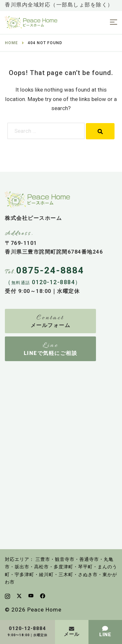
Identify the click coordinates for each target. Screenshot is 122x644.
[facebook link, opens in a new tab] (43, 596)
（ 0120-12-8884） (43, 282)
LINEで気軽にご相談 (51, 353)
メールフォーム (51, 325)
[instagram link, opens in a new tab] (7, 596)
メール (72, 634)
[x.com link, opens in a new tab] (19, 596)
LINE (105, 635)
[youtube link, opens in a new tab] (31, 596)
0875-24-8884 (50, 270)
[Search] (100, 131)
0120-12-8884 (27, 629)
